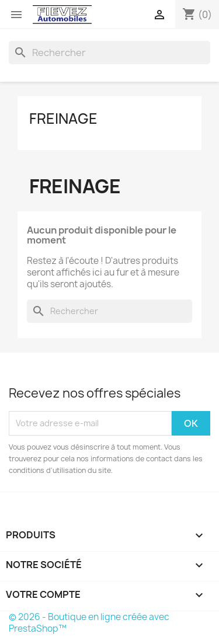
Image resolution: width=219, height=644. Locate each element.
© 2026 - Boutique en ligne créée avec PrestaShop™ (89, 623)
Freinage (63, 119)
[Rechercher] (109, 53)
